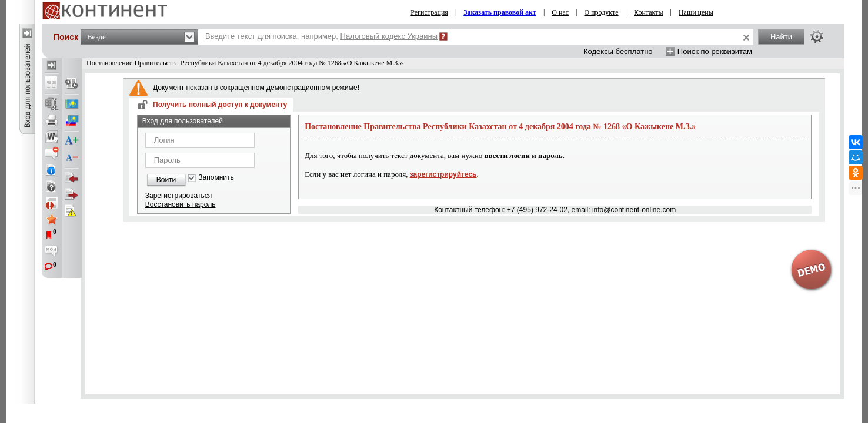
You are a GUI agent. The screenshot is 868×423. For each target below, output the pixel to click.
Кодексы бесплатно (618, 51)
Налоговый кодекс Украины (389, 36)
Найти (781, 37)
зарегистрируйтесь (443, 174)
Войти (166, 180)
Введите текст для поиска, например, (321, 36)
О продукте (601, 12)
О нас (560, 12)
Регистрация (429, 12)
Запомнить (216, 178)
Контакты (649, 12)
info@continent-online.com (634, 210)
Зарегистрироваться (178, 196)
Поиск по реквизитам (715, 51)
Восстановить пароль (181, 204)
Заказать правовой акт (500, 12)
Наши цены (696, 12)
